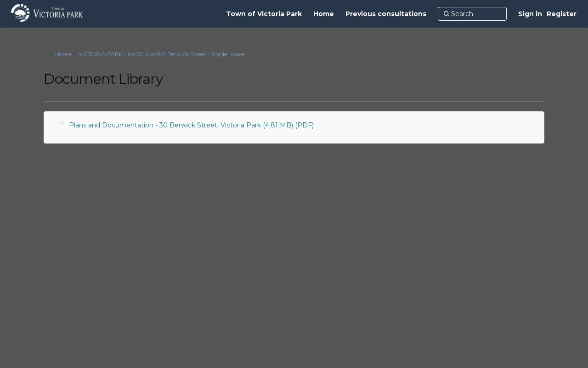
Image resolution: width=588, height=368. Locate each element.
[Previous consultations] (386, 14)
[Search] (472, 14)
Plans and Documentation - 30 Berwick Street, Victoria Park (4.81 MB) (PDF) (191, 125)
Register (562, 14)
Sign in (530, 14)
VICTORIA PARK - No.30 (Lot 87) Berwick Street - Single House (161, 54)
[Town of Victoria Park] (264, 14)
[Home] (324, 14)
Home (63, 54)
